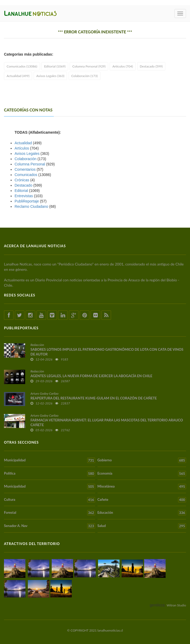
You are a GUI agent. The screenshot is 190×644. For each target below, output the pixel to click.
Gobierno (142, 460)
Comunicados (26, 175)
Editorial (21, 191)
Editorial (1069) (55, 66)
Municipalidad (50, 460)
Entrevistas (24, 196)
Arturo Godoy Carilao (45, 393)
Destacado (23, 185)
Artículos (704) (123, 66)
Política (50, 474)
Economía (142, 474)
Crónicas (22, 180)
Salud (142, 526)
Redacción (37, 345)
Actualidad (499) (18, 76)
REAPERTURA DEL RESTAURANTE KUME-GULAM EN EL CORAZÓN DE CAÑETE (94, 398)
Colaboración (26, 159)
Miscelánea (142, 487)
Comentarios (25, 169)
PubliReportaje (27, 201)
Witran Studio (176, 605)
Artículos (22, 148)
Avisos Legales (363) (50, 76)
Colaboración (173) (85, 76)
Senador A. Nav (50, 526)
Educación (142, 513)
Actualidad (23, 143)
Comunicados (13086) (22, 66)
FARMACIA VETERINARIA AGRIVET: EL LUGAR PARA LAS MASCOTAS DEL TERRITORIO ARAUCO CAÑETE (107, 422)
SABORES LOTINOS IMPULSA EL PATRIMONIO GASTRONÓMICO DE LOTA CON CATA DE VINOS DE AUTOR (107, 352)
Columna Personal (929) (89, 66)
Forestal (50, 513)
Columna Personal (30, 164)
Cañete (142, 500)
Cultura (50, 500)
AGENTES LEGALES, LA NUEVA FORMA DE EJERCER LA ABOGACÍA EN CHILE (91, 376)
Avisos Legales (27, 154)
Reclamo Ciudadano (31, 206)
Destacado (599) (151, 66)
